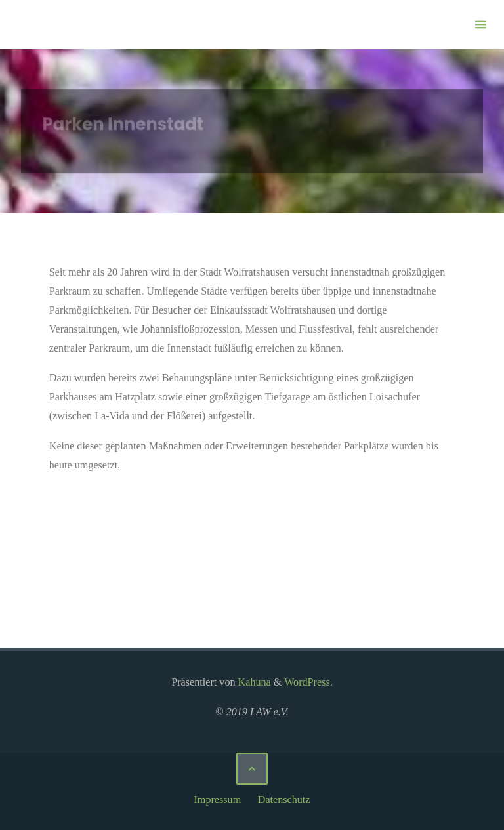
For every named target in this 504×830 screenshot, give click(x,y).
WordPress (307, 682)
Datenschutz (284, 799)
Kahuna (253, 682)
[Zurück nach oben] (252, 768)
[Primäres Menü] (480, 25)
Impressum (217, 799)
